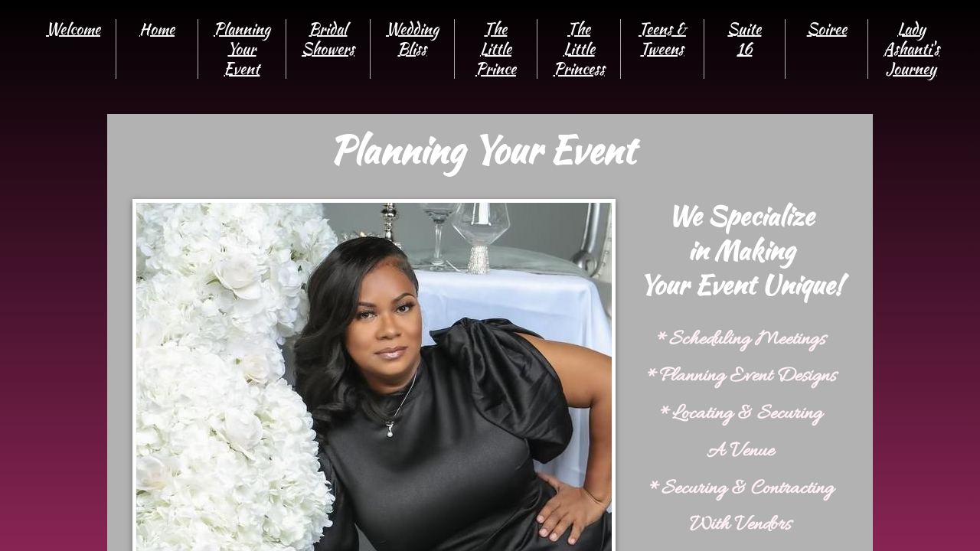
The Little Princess (579, 49)
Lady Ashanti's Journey (911, 49)
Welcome (73, 29)
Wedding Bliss (412, 39)
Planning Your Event (242, 49)
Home (157, 29)
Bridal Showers (328, 39)
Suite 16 (744, 39)
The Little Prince (496, 49)
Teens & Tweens (662, 39)
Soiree (827, 29)
